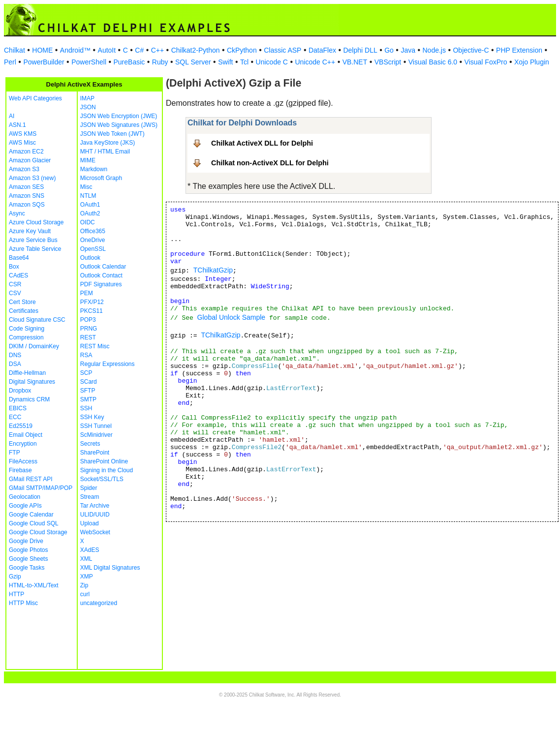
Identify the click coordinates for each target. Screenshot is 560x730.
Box (14, 267)
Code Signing (27, 329)
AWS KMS (23, 134)
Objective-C (471, 50)
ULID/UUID (95, 515)
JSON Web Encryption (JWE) (119, 116)
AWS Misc (22, 143)
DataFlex (322, 50)
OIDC (88, 222)
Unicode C (272, 62)
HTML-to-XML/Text (34, 585)
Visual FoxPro (486, 62)
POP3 (88, 320)
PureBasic (129, 62)
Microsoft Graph (101, 178)
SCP (86, 373)
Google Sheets (28, 559)
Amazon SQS (27, 205)
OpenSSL (93, 249)
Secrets (90, 444)
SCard (89, 382)
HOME (42, 50)
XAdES (90, 550)
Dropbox (20, 391)
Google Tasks (27, 568)
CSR (15, 284)
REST (88, 337)
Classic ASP (282, 50)
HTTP (16, 594)
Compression (26, 337)
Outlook (90, 258)
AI (12, 116)
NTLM (88, 196)
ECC (15, 417)
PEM (87, 293)
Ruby (160, 62)
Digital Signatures (32, 382)
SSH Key (92, 417)
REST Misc (95, 346)
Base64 (19, 258)
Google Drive (26, 541)
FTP (15, 453)
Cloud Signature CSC (37, 320)
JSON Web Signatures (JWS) (119, 125)
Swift (225, 62)
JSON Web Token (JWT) (112, 134)
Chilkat (15, 50)
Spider (89, 488)
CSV (15, 293)
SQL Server (193, 62)
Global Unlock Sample (232, 317)
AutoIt (107, 50)
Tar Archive (95, 506)
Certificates (24, 311)
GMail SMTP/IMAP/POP (41, 488)
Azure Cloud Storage (36, 222)
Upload (90, 523)
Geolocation (25, 497)
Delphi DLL (360, 50)
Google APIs (25, 506)
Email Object (26, 435)
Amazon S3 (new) (32, 178)
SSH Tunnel (96, 426)
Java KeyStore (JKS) (108, 143)
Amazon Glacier (30, 160)
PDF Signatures (101, 284)
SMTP (88, 399)
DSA (15, 364)
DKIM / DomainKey (34, 346)
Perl (10, 62)
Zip (84, 585)
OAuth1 (90, 205)
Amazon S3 (24, 169)
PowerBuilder (44, 62)
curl (85, 594)
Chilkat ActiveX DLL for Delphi (262, 143)
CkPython (242, 50)
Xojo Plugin (532, 62)
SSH (86, 408)
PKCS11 (92, 311)
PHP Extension (519, 50)
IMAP (87, 98)
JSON (88, 107)
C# (139, 50)
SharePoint (95, 453)
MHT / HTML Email (105, 152)
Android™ (75, 50)
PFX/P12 (92, 302)
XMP (87, 577)
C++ (157, 50)
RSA (86, 355)
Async (17, 213)
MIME (88, 160)
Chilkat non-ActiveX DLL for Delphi (270, 163)
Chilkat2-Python (196, 50)
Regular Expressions (108, 364)
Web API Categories (35, 98)
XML (86, 559)
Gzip (15, 577)
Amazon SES (26, 187)
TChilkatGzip (213, 270)
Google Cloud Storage (38, 532)
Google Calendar (31, 515)
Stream (90, 497)
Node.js (434, 50)
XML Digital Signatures (110, 568)
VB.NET (355, 62)
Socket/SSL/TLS (102, 479)
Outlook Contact (101, 275)
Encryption (23, 444)
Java (408, 50)
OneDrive (93, 240)
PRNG (89, 329)
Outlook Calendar (103, 267)
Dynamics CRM (29, 399)
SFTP (88, 391)
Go (389, 50)
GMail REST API (31, 479)
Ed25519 (21, 426)
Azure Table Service (35, 249)
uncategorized (99, 603)
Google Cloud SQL (34, 523)
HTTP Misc (23, 603)
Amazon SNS (27, 196)
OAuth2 (90, 213)
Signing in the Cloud (107, 470)
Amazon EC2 (26, 152)
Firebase (20, 470)
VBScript (388, 62)
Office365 (93, 231)
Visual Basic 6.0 (433, 62)
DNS (15, 355)
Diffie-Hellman (27, 373)
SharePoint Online (104, 461)
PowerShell (89, 62)
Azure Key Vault (30, 231)
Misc (86, 187)
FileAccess (23, 461)
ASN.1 (17, 125)
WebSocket (95, 532)
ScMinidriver (96, 435)
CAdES (18, 275)
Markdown (94, 169)
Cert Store (22, 302)
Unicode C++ (315, 62)
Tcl (244, 62)
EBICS (18, 408)
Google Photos (28, 550)
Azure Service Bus (33, 240)
